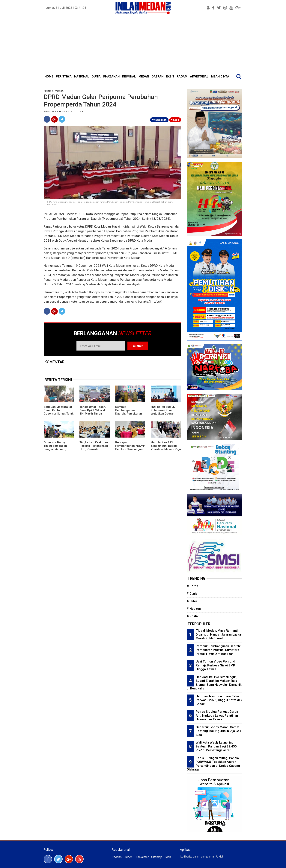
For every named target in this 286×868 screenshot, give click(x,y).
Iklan (168, 857)
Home (48, 91)
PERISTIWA (64, 76)
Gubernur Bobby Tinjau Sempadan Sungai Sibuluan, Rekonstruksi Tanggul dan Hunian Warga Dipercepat (58, 451)
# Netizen (194, 609)
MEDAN (144, 76)
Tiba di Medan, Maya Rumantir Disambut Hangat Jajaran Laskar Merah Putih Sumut (219, 634)
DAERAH (158, 76)
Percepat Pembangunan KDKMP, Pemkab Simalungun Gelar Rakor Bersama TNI (130, 449)
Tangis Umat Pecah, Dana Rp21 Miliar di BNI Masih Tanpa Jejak (93, 412)
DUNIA (96, 76)
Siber (128, 857)
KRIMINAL (129, 76)
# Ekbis (192, 601)
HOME (49, 76)
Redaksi (117, 857)
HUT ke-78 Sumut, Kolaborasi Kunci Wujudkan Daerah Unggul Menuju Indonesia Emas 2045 (165, 414)
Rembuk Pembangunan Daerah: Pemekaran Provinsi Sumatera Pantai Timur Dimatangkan (129, 415)
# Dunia (192, 593)
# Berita (192, 586)
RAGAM (182, 76)
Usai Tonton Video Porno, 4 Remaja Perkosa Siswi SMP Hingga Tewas (215, 665)
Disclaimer (142, 857)
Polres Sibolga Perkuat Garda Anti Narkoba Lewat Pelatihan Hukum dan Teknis (217, 715)
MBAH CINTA (220, 76)
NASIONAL (82, 76)
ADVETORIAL (199, 76)
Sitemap (157, 857)
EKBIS (170, 76)
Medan (59, 91)
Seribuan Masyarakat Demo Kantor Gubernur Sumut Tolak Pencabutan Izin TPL (59, 412)
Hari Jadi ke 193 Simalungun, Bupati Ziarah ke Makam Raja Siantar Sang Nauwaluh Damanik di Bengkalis (166, 451)
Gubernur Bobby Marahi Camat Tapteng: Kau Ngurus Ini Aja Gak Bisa (218, 731)
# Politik (193, 616)
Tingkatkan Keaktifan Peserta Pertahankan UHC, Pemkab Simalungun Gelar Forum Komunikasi (94, 449)
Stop (175, 120)
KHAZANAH (111, 76)
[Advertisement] (143, 44)
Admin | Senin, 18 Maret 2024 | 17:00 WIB (64, 112)
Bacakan (159, 120)
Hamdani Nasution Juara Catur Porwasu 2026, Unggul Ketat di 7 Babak (219, 700)
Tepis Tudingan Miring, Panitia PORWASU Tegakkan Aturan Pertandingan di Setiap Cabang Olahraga (213, 764)
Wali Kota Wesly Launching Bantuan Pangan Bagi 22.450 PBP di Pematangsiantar (216, 746)
